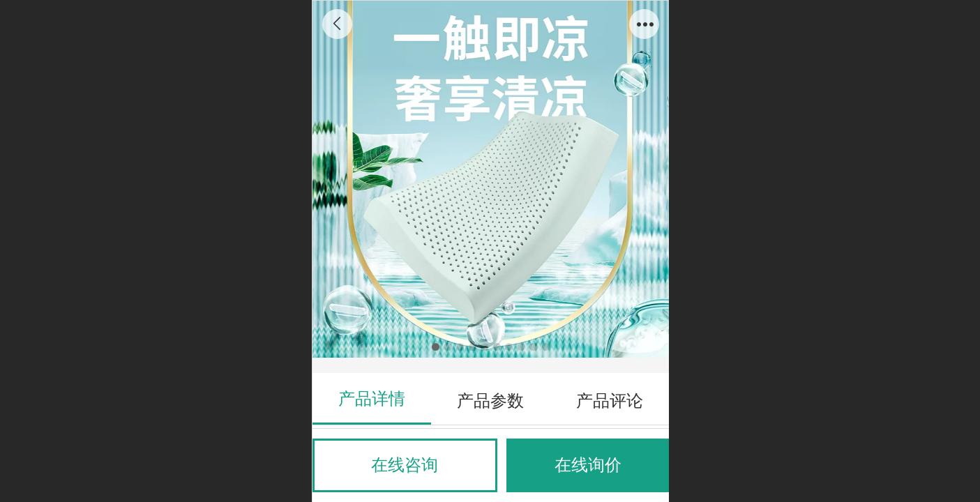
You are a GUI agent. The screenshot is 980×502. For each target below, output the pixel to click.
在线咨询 (405, 465)
